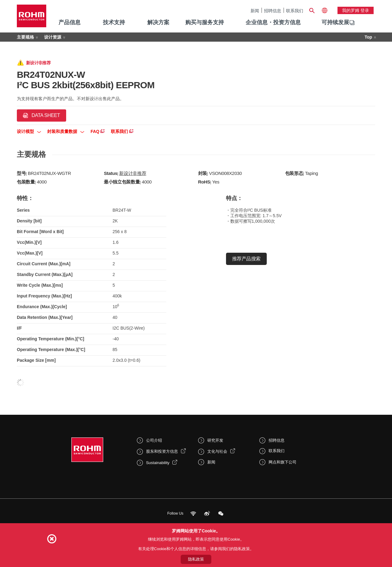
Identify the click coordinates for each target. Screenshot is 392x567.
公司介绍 (154, 440)
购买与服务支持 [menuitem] (205, 22)
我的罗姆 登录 (356, 10)
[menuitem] (335, 23)
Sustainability (158, 463)
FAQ (98, 131)
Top (368, 37)
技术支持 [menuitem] (114, 22)
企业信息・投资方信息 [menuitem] (273, 22)
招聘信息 (273, 11)
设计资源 (53, 37)
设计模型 (29, 131)
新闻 (255, 11)
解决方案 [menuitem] (158, 22)
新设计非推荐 (133, 173)
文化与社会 (217, 451)
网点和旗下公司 (283, 462)
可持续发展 (335, 22)
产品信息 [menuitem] (70, 22)
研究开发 (215, 440)
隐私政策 (196, 559)
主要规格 (25, 37)
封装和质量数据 (66, 131)
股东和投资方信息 (162, 451)
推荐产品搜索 (246, 259)
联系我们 (295, 11)
